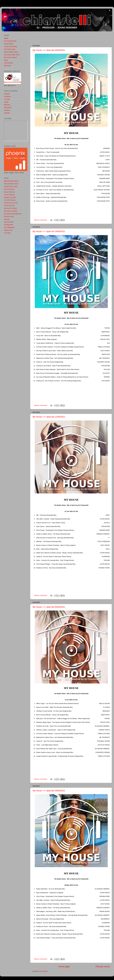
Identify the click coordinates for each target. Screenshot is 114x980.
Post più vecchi (103, 966)
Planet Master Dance (11, 52)
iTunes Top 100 (9, 205)
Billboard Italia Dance (11, 181)
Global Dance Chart (11, 186)
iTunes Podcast (9, 195)
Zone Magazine (9, 227)
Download (7, 66)
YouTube (7, 99)
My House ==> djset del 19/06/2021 (49, 231)
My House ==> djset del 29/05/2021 (49, 791)
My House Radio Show (12, 55)
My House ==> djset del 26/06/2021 (49, 50)
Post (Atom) (43, 971)
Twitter (6, 102)
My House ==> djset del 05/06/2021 (49, 607)
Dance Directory (10, 192)
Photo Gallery (9, 44)
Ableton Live (8, 230)
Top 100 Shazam (10, 200)
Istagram (7, 94)
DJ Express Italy (10, 49)
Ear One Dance (9, 189)
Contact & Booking (10, 46)
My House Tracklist (10, 211)
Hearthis (7, 110)
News (6, 60)
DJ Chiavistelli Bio (10, 41)
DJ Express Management (13, 214)
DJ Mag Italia (8, 225)
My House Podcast (10, 57)
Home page (64, 966)
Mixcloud (7, 105)
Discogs (7, 219)
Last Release (8, 63)
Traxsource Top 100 (11, 203)
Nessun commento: (41, 220)
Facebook (7, 97)
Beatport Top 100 (10, 197)
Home (6, 38)
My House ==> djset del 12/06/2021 (49, 417)
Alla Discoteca (9, 222)
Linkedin (7, 113)
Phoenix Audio (9, 216)
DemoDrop (8, 107)
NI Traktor (7, 233)
